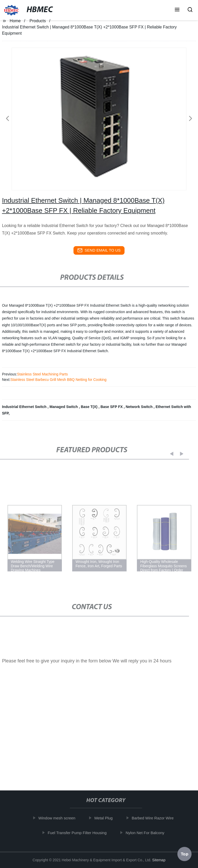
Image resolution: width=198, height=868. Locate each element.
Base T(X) (89, 407)
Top (185, 852)
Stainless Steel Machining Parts (42, 374)
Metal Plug (106, 818)
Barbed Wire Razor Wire (155, 818)
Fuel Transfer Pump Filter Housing (79, 832)
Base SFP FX (112, 407)
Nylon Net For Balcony (147, 832)
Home (15, 21)
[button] (177, 10)
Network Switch (139, 407)
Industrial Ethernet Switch (25, 407)
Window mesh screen (59, 818)
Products (38, 21)
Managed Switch (64, 407)
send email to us (99, 250)
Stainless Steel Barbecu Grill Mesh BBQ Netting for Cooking (58, 380)
